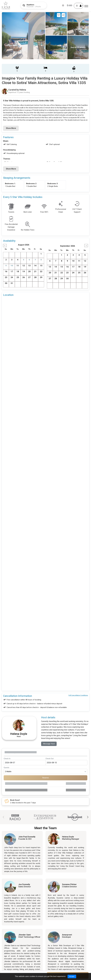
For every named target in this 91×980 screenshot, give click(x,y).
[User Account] (79, 6)
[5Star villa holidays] (6, 5)
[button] (88, 817)
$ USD (70, 5)
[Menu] (86, 6)
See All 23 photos (78, 47)
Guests (6, 768)
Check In (7, 759)
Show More (11, 128)
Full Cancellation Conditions (78, 695)
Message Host (49, 744)
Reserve (46, 778)
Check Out (50, 759)
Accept (72, 976)
